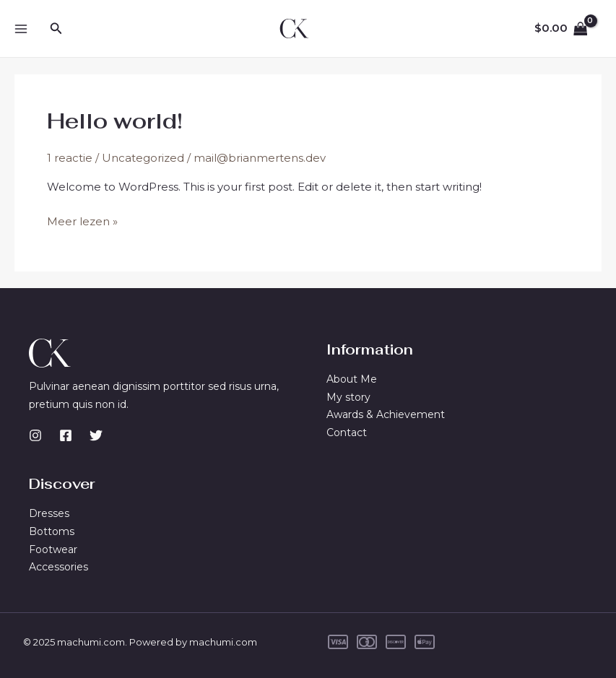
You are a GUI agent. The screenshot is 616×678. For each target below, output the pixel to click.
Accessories (58, 567)
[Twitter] (96, 435)
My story (348, 397)
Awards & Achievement (386, 414)
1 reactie (70, 158)
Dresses (49, 513)
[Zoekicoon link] (56, 29)
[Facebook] (66, 435)
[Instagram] (35, 435)
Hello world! (115, 121)
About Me (352, 379)
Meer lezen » (82, 222)
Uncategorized (143, 158)
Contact (347, 433)
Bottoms (52, 531)
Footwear (53, 549)
